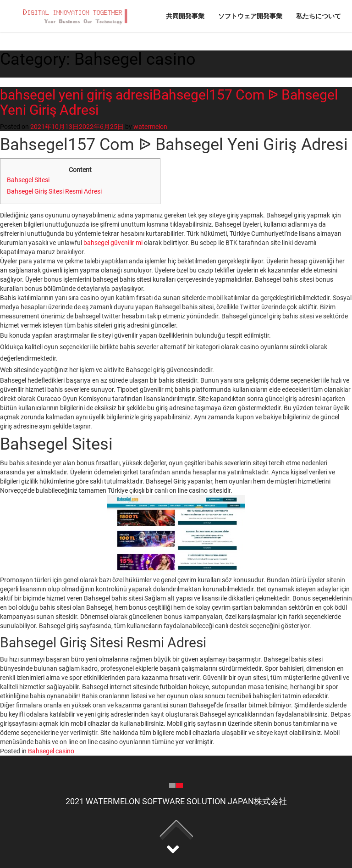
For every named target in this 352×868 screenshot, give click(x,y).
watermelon (150, 127)
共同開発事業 (185, 16)
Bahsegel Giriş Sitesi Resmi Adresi (54, 191)
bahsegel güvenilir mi (113, 243)
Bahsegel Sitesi (28, 180)
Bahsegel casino (51, 751)
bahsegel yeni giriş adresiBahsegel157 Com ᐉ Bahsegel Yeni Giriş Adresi (169, 102)
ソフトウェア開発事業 (250, 16)
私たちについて (319, 16)
